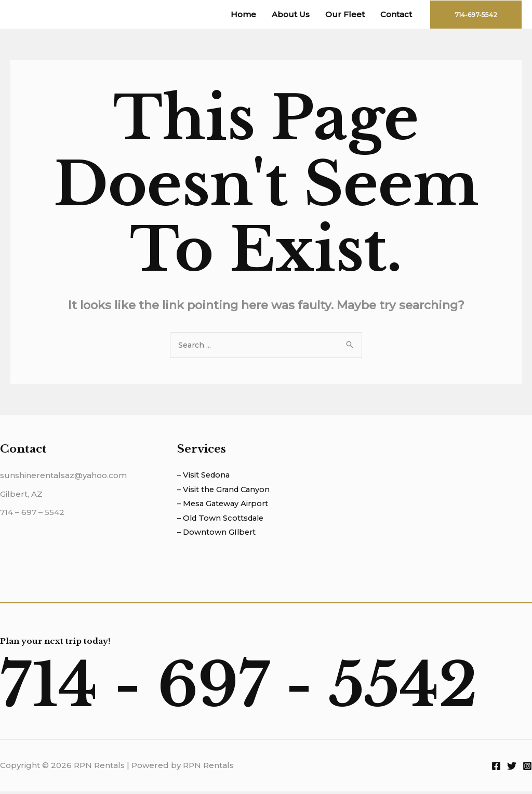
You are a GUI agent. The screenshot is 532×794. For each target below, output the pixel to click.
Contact (396, 14)
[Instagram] (527, 769)
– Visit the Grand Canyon (225, 491)
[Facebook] (496, 769)
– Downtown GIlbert (218, 535)
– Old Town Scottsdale (223, 520)
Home (243, 14)
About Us (291, 14)
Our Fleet (345, 14)
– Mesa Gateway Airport (225, 506)
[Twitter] (512, 769)
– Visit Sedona (205, 477)
